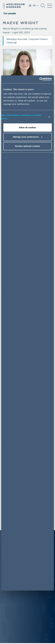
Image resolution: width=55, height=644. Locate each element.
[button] (43, 7)
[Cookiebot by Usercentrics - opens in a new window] (39, 79)
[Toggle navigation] (50, 6)
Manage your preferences (28, 137)
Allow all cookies (27, 127)
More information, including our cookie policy (21, 117)
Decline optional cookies (28, 146)
